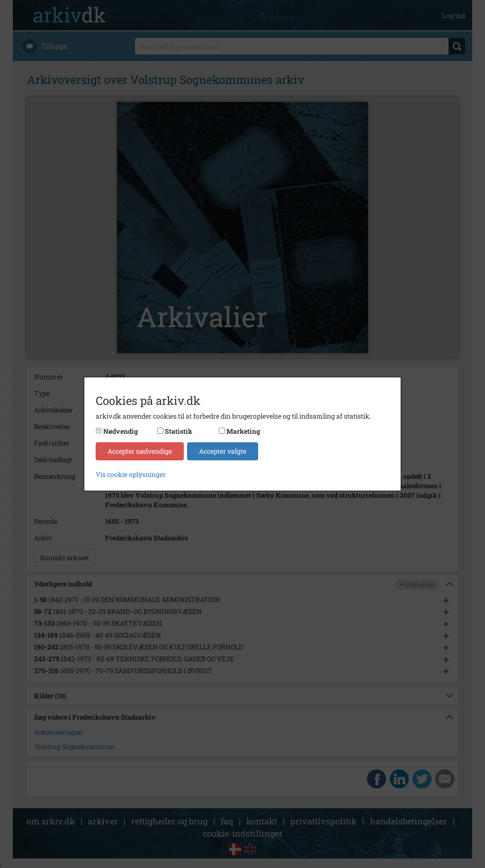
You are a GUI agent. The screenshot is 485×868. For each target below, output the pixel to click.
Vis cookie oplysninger (131, 474)
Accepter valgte (223, 451)
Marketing (243, 431)
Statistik (179, 431)
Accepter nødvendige (140, 451)
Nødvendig (121, 431)
